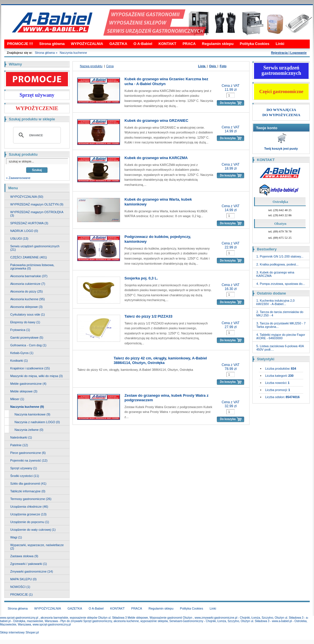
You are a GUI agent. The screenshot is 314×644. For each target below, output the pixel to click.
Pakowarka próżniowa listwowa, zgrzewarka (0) (32, 267)
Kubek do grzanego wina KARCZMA (156, 158)
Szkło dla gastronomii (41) (28, 483)
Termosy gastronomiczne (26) (31, 499)
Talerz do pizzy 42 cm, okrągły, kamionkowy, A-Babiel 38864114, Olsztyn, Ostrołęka (160, 361)
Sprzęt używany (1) (24, 468)
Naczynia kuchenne (73, 53)
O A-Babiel (143, 44)
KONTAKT (168, 44)
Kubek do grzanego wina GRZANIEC (156, 121)
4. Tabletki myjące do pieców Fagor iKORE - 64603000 (281, 336)
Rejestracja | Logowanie (289, 53)
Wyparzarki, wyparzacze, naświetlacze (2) (37, 547)
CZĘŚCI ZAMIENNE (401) (29, 257)
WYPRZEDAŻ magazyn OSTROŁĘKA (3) (37, 214)
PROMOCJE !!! (20, 44)
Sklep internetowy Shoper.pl (19, 632)
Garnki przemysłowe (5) (27, 338)
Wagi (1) (16, 537)
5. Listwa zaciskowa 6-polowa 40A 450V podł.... (280, 348)
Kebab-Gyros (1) (22, 353)
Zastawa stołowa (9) (24, 556)
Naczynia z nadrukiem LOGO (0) (37, 422)
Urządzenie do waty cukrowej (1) (33, 530)
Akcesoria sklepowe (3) (26, 307)
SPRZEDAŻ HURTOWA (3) (29, 223)
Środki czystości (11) (25, 476)
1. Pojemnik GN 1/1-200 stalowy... (280, 256)
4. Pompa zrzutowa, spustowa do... (281, 284)
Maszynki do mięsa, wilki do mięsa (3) (37, 376)
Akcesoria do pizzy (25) (26, 291)
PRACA (189, 44)
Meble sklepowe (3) (24, 391)
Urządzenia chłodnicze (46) (29, 507)
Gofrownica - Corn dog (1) (28, 345)
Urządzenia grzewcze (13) (28, 514)
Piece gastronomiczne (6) (28, 453)
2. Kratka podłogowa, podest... (277, 264)
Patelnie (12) (19, 445)
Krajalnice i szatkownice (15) (30, 368)
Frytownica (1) (20, 330)
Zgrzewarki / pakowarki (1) (29, 564)
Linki (280, 44)
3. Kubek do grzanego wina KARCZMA (275, 274)
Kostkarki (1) (19, 361)
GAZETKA (118, 44)
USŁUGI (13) (19, 238)
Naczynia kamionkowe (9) (32, 414)
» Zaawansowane (18, 178)
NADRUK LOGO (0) (24, 231)
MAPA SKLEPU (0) (23, 579)
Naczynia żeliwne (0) (29, 430)
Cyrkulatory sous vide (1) (28, 314)
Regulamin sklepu (218, 44)
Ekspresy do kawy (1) (25, 322)
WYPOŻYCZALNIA (87, 44)
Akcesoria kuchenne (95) (28, 299)
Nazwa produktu (91, 66)
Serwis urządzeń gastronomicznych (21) (35, 248)
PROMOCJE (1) (21, 594)
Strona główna (52, 44)
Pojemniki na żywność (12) (29, 460)
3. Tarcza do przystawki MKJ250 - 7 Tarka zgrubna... (281, 325)
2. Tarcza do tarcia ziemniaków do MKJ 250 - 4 (280, 314)
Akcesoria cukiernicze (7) (28, 284)
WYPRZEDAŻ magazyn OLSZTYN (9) (37, 204)
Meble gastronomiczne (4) (28, 384)
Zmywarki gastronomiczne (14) (32, 571)
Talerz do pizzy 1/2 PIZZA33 (148, 316)
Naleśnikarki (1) (21, 437)
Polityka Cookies (255, 44)
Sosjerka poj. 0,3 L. (141, 278)
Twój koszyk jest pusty (281, 149)
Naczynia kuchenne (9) (27, 407)
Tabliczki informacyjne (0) (28, 491)
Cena (110, 66)
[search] (36, 135)
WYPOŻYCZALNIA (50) (27, 197)
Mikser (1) (17, 399)
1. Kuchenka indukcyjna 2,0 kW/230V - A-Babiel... (275, 302)
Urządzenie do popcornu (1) (30, 522)
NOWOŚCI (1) (20, 587)
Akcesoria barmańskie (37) (29, 276)
